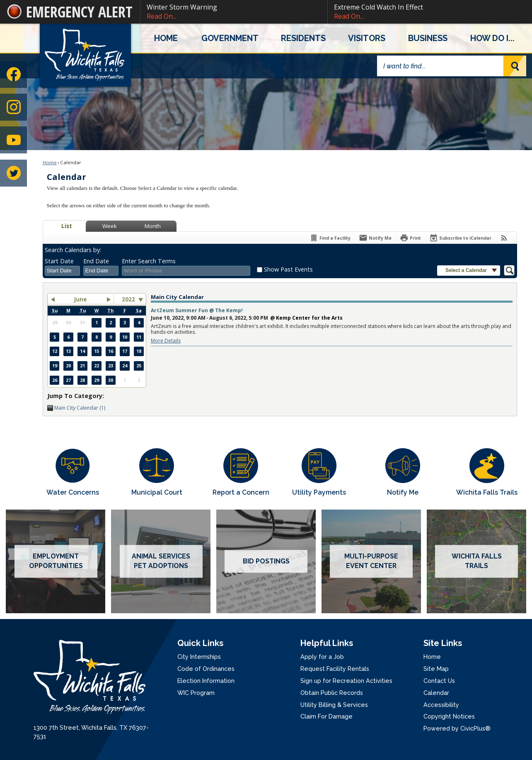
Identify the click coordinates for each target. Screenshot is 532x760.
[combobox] (62, 271)
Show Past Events (288, 269)
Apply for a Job (322, 657)
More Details (166, 341)
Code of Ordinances (206, 669)
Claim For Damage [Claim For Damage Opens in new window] (326, 716)
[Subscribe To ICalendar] (460, 238)
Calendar (436, 693)
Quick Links (200, 643)
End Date (96, 261)
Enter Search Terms (149, 261)
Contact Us (439, 681)
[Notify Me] (375, 238)
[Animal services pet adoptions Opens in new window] (161, 561)
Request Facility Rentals (335, 669)
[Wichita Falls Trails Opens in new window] (487, 473)
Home (50, 162)
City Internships (199, 657)
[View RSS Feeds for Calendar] (504, 238)
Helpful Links (327, 643)
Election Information (206, 681)
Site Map (436, 669)
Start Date (59, 261)
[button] (515, 66)
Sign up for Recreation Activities (346, 681)
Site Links (443, 643)
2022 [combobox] (128, 299)
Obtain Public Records (332, 693)
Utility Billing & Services (334, 705)
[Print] (410, 238)
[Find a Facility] (330, 238)
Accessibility (441, 705)
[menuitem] (166, 38)
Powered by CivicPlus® (457, 728)
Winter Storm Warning (233, 12)
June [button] (80, 299)
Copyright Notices (449, 716)
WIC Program (196, 693)
